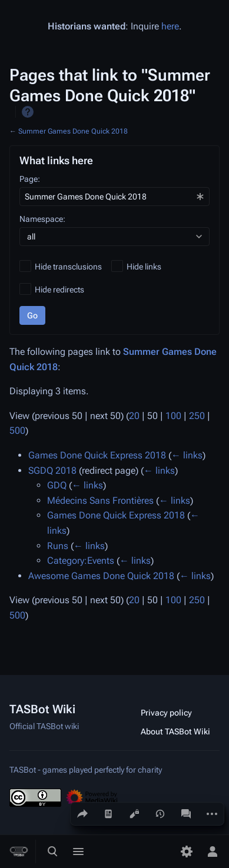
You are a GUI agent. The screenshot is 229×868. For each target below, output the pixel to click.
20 (134, 416)
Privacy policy (166, 713)
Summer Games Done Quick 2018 (73, 131)
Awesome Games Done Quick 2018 (101, 576)
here (170, 26)
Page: (30, 179)
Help (28, 112)
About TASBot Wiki (175, 731)
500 (17, 430)
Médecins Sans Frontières (100, 500)
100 (173, 416)
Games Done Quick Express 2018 (97, 455)
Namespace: (42, 219)
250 (197, 416)
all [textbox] (31, 237)
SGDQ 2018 (52, 470)
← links (187, 455)
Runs (58, 546)
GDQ (57, 485)
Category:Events (81, 561)
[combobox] (115, 197)
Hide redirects (59, 290)
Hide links (144, 267)
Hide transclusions (68, 267)
